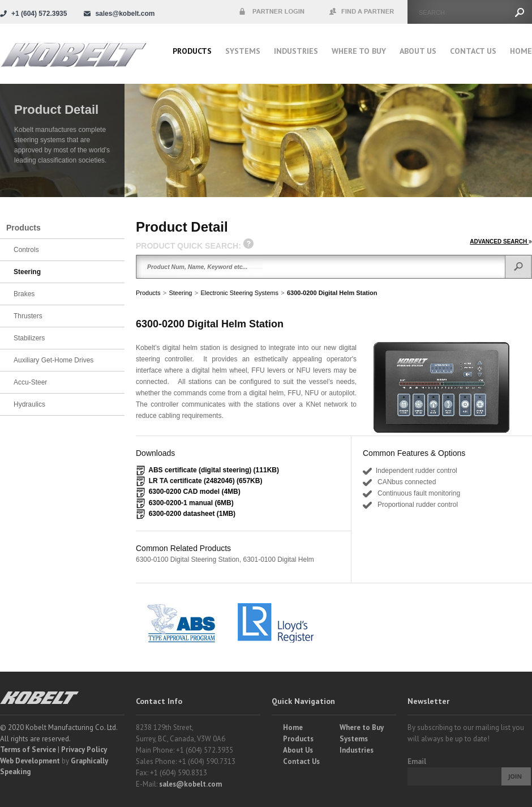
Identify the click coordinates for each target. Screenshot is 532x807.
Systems (243, 51)
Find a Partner (362, 12)
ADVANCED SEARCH (501, 242)
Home (521, 51)
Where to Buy (362, 727)
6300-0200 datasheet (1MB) (192, 514)
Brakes (24, 294)
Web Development (30, 761)
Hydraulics (29, 404)
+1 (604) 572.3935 (39, 14)
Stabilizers (29, 338)
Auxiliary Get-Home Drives (53, 360)
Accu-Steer (30, 382)
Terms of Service (28, 750)
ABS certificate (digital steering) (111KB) (214, 470)
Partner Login (272, 12)
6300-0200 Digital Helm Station (332, 293)
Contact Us (473, 51)
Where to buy (359, 51)
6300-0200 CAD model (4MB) (195, 492)
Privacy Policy (84, 750)
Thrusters (28, 316)
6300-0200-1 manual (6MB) (191, 503)
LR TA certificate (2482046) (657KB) (206, 481)
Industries (296, 51)
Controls (26, 250)
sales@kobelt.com (190, 784)
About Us (418, 51)
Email (417, 761)
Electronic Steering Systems (239, 293)
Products (192, 51)
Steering (180, 293)
